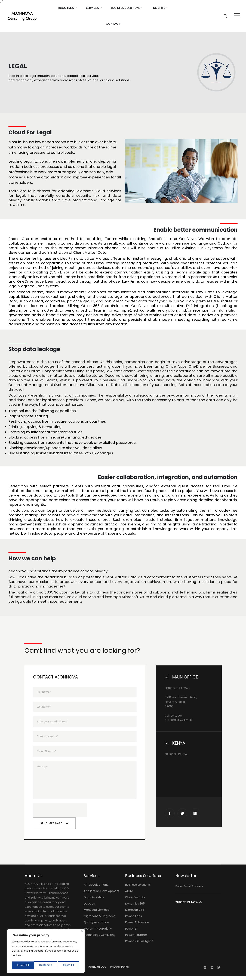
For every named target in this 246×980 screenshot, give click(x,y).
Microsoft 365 (135, 914)
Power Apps (133, 920)
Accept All (69, 965)
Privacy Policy (120, 971)
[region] (46, 952)
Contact (113, 24)
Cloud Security (135, 901)
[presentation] (60, 814)
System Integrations (98, 932)
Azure (129, 895)
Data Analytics (94, 901)
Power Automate (137, 926)
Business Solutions (126, 8)
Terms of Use (97, 971)
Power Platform (136, 939)
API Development (96, 889)
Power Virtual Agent (139, 945)
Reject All (46, 965)
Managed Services (96, 914)
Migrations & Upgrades (99, 920)
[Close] (82, 932)
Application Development (102, 895)
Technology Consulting (100, 939)
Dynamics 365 (135, 907)
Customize (23, 965)
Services (93, 8)
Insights (159, 8)
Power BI (131, 932)
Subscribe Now (189, 909)
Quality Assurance (96, 926)
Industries (66, 8)
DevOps (89, 907)
